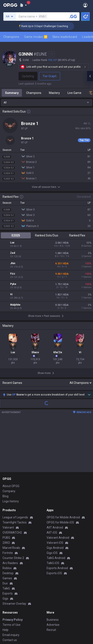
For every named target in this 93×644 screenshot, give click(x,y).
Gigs (5, 550)
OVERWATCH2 (12, 484)
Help (5, 581)
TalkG (6, 540)
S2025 (16, 235)
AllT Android (55, 479)
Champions (11, 37)
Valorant (8, 479)
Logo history (11, 452)
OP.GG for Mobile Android (63, 468)
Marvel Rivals (11, 499)
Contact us (10, 591)
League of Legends (15, 468)
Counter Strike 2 (13, 509)
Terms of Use (11, 576)
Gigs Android (55, 499)
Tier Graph (50, 76)
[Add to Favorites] (52, 54)
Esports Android (57, 519)
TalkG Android (56, 509)
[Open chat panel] (90, 76)
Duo (5, 534)
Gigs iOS (52, 504)
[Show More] (23, 5)
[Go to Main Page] (10, 5)
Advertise (53, 576)
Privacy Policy (13, 571)
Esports (8, 545)
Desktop (8, 524)
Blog (5, 447)
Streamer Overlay (14, 555)
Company (9, 442)
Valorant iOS (55, 494)
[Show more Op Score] (89, 346)
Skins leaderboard (65, 37)
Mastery (54, 93)
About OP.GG (11, 437)
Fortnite (8, 504)
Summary (12, 93)
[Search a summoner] (73, 16)
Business (53, 571)
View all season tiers (47, 187)
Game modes (36, 37)
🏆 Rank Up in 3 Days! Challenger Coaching (47, 26)
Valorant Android (58, 489)
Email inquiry (11, 586)
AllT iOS (52, 484)
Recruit (51, 581)
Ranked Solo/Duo (47, 235)
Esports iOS (54, 524)
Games (7, 529)
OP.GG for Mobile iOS (60, 474)
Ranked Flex (77, 235)
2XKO (6, 494)
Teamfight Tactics (15, 474)
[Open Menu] (85, 5)
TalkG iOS (53, 514)
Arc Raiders (10, 514)
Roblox (7, 519)
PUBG (6, 489)
